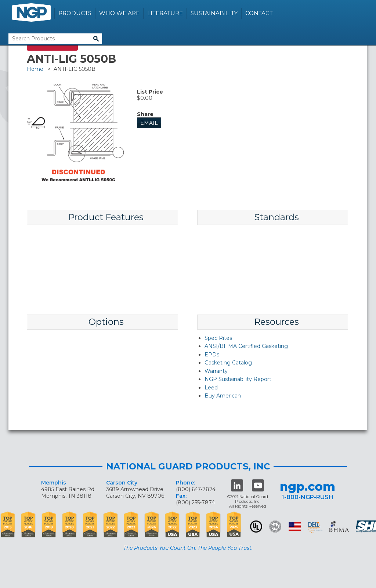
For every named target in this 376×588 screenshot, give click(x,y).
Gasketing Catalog (228, 363)
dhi (315, 528)
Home (35, 69)
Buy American (223, 396)
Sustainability (214, 13)
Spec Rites (218, 338)
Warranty (216, 371)
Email (149, 123)
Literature (165, 13)
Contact (259, 13)
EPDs (212, 355)
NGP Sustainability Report (238, 379)
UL (256, 527)
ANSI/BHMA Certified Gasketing (246, 346)
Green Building (275, 527)
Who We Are (119, 13)
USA (295, 527)
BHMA (339, 527)
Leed (211, 388)
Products (75, 13)
